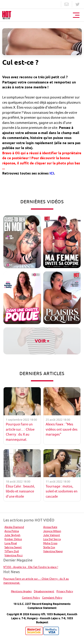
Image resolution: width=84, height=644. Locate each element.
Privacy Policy (65, 591)
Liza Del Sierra (52, 539)
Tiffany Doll (12, 551)
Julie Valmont (52, 535)
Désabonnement (44, 591)
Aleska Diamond (14, 527)
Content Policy (31, 598)
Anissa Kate (50, 527)
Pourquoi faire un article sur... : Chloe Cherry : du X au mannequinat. (36, 581)
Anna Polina (12, 531)
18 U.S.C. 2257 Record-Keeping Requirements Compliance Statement (42, 606)
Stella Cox (49, 547)
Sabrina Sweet (13, 547)
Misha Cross (50, 543)
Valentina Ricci (14, 555)
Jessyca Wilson (52, 531)
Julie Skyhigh (12, 535)
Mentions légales (21, 591)
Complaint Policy (52, 598)
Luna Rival (11, 543)
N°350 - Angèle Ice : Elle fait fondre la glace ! (31, 567)
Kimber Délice (13, 539)
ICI (52, 173)
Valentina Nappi (53, 551)
